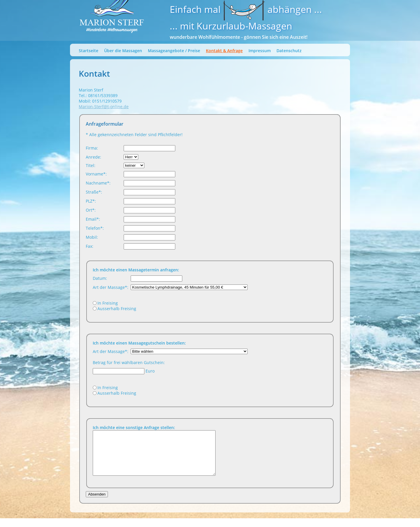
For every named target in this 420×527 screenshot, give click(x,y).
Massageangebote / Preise (174, 51)
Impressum (260, 51)
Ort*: (91, 210)
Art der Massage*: (111, 287)
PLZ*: (91, 201)
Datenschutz (289, 51)
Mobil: (92, 237)
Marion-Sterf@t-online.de (104, 107)
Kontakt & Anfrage (224, 51)
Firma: (92, 148)
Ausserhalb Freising (117, 309)
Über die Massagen (123, 51)
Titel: (91, 165)
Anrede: (93, 157)
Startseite (89, 51)
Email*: (93, 219)
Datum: (100, 278)
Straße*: (94, 192)
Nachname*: (98, 183)
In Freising (108, 303)
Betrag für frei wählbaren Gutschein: (129, 362)
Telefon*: (95, 228)
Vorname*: (96, 174)
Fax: (90, 246)
